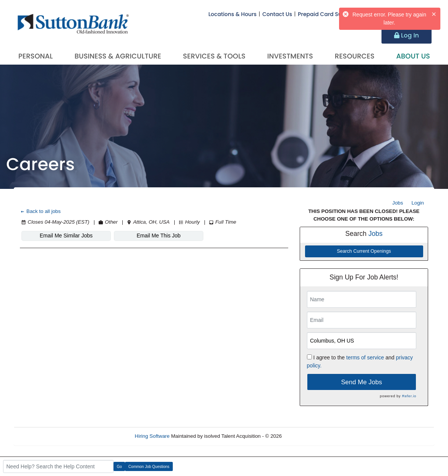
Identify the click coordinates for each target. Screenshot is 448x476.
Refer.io (409, 396)
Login (418, 203)
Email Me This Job (159, 236)
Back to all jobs (40, 211)
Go (119, 467)
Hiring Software (152, 436)
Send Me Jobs (361, 382)
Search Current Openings (364, 251)
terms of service (365, 357)
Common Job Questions (149, 467)
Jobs (398, 203)
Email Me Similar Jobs (66, 236)
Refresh (304, 436)
